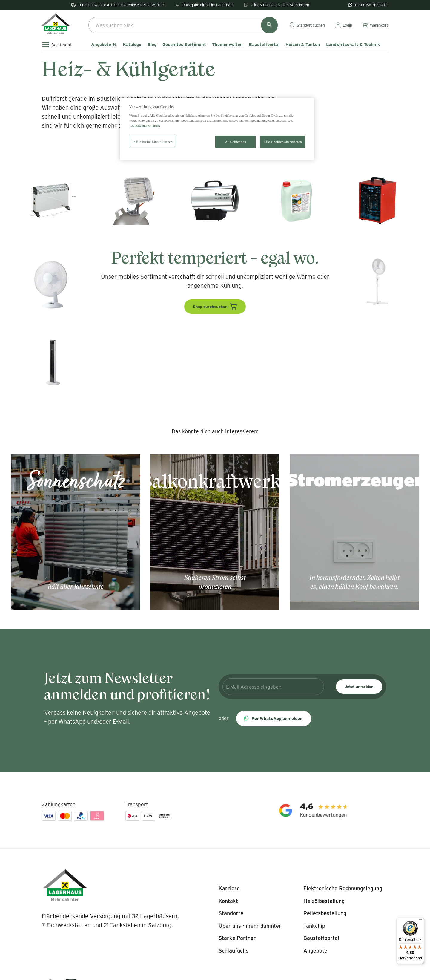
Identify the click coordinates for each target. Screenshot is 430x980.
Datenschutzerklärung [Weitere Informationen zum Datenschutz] (145, 125)
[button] (274, 719)
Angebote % (104, 45)
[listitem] (229, 889)
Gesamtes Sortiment (184, 45)
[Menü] (420, 921)
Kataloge (132, 45)
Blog (152, 45)
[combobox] (183, 25)
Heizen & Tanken (303, 45)
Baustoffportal (264, 45)
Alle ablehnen (236, 142)
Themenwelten (227, 45)
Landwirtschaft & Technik (353, 45)
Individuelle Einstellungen (152, 142)
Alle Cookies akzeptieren (283, 142)
